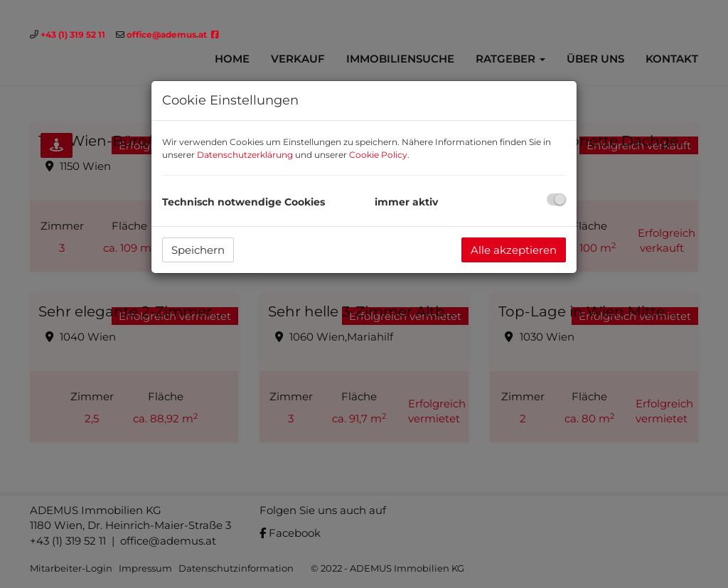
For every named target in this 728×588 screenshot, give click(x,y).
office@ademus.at (167, 34)
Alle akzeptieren (514, 250)
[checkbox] (556, 199)
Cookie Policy (378, 155)
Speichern (198, 250)
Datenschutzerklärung (245, 155)
